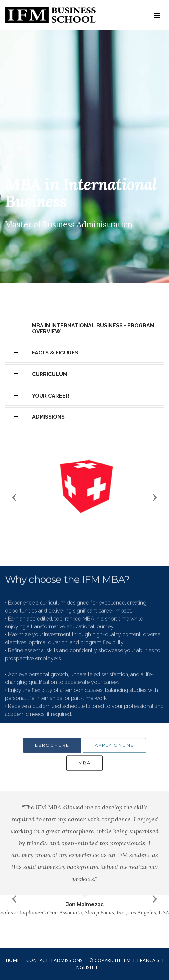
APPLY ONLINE (114, 750)
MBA (84, 768)
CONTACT (37, 960)
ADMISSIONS (68, 960)
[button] (84, 328)
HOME (13, 960)
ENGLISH (83, 967)
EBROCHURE (52, 750)
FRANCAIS (148, 960)
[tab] (84, 328)
